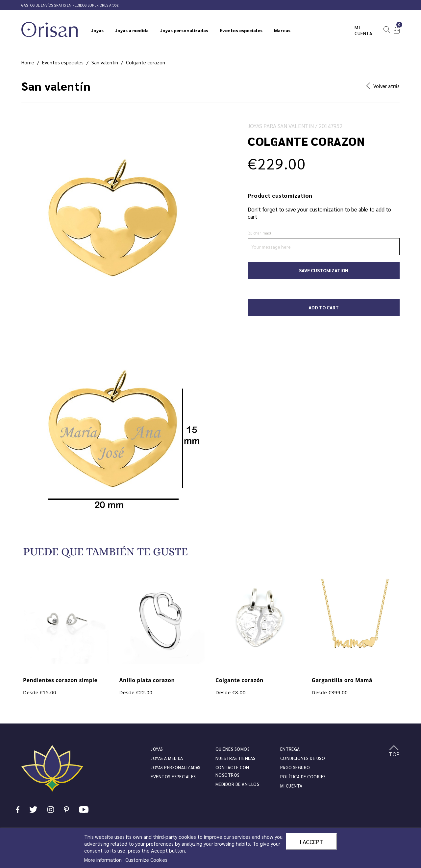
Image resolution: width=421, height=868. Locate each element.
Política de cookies (303, 777)
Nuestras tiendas (235, 758)
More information (104, 860)
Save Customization (324, 270)
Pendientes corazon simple (60, 680)
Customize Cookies (146, 860)
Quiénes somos (233, 749)
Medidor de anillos (237, 784)
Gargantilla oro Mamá (342, 680)
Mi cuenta (363, 30)
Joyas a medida (167, 758)
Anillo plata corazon (147, 680)
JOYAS (157, 749)
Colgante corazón (239, 680)
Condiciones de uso (303, 758)
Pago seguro (295, 767)
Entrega (290, 749)
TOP (394, 751)
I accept (311, 841)
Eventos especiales (173, 777)
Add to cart (324, 307)
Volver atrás (383, 86)
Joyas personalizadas (175, 767)
